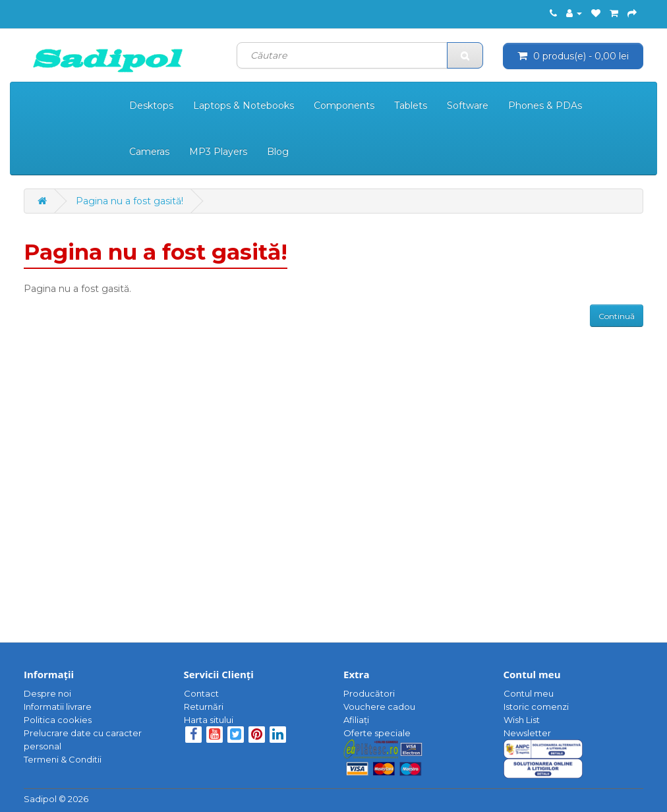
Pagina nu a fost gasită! (130, 201)
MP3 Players (218, 152)
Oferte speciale (377, 733)
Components (344, 105)
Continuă (617, 316)
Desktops (151, 105)
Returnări (204, 707)
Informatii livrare (58, 707)
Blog (278, 152)
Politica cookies (58, 720)
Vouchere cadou (379, 707)
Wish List (522, 720)
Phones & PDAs (545, 105)
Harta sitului (209, 720)
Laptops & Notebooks (244, 105)
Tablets (411, 105)
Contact (201, 693)
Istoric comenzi (536, 707)
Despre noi (47, 693)
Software (468, 105)
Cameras (149, 152)
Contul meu (529, 693)
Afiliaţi (356, 720)
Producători (369, 693)
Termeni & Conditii (63, 759)
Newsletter (527, 733)
